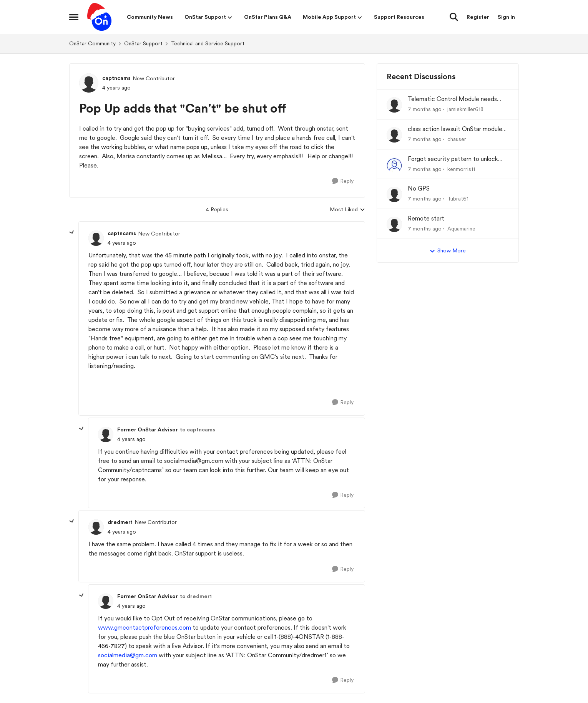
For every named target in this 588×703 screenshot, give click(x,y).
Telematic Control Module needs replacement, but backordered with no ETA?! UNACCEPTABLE (456, 99)
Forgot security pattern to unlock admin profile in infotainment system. (458, 159)
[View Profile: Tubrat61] (394, 194)
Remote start (426, 218)
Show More (448, 251)
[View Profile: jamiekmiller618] (394, 105)
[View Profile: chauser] (394, 135)
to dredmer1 (196, 596)
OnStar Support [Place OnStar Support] (143, 43)
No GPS (419, 188)
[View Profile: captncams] (89, 83)
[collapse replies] (72, 232)
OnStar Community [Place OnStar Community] (92, 43)
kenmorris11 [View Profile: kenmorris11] (461, 169)
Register (478, 17)
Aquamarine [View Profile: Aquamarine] (461, 229)
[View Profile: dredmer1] (96, 527)
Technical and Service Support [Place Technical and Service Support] (208, 43)
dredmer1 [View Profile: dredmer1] (120, 522)
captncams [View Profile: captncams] (116, 78)
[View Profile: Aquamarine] (394, 224)
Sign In (506, 17)
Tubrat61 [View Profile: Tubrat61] (458, 199)
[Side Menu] (74, 17)
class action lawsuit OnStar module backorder (455, 129)
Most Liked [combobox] (347, 210)
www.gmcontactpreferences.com (145, 628)
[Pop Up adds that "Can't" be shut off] (122, 243)
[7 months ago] (425, 109)
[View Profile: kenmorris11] (394, 165)
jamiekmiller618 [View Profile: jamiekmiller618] (465, 109)
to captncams (198, 429)
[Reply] (343, 181)
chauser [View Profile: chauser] (457, 139)
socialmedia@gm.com (128, 655)
